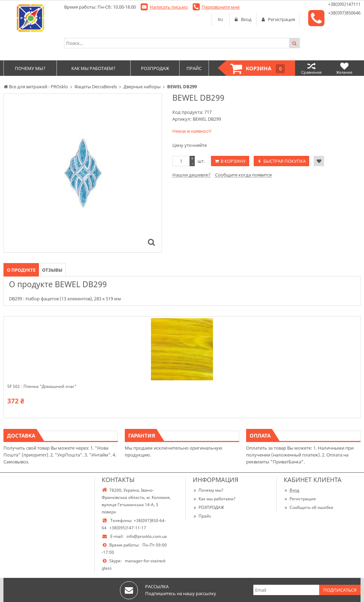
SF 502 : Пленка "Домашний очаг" (42, 387)
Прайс (202, 516)
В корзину (233, 161)
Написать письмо (169, 7)
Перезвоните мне (221, 7)
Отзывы (52, 270)
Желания (344, 68)
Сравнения (311, 68)
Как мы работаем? (214, 499)
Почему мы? (208, 490)
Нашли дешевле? (191, 175)
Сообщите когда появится (243, 175)
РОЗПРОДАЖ (208, 507)
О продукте (21, 270)
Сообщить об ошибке (309, 507)
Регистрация (300, 499)
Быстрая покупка (285, 161)
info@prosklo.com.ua (147, 536)
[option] (83, 173)
